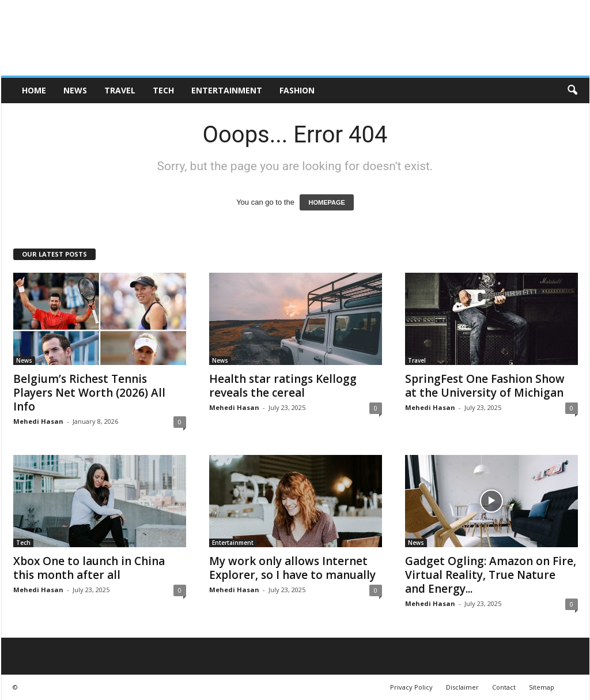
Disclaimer (462, 687)
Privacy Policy (411, 687)
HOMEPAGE (326, 202)
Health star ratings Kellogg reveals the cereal (283, 386)
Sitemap (542, 687)
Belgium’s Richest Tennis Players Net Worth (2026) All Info (89, 393)
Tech (163, 90)
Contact (504, 687)
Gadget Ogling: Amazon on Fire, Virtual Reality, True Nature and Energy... (491, 575)
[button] (572, 91)
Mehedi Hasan (38, 421)
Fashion (297, 90)
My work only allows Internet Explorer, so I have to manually (292, 568)
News (75, 90)
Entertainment (227, 90)
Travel (120, 90)
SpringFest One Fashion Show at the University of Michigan (485, 386)
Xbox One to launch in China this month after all (89, 568)
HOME (34, 90)
